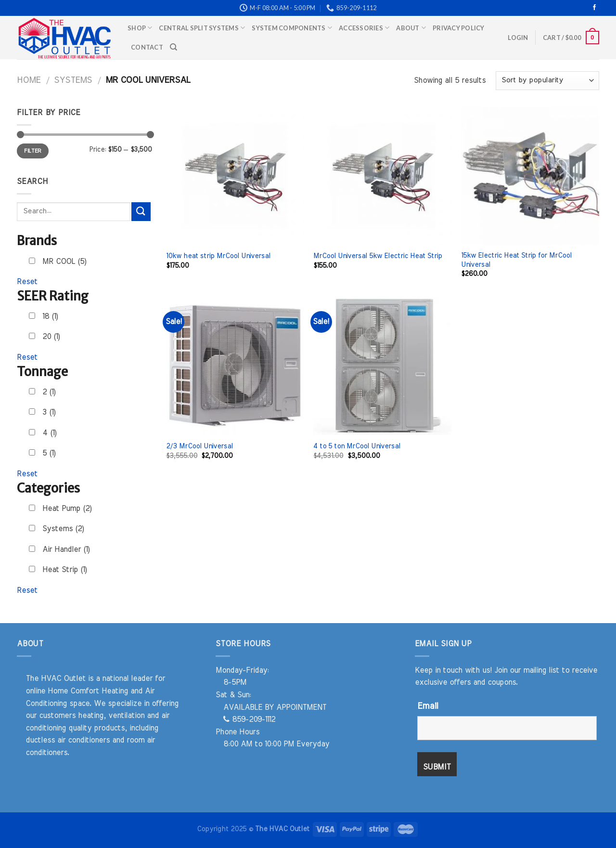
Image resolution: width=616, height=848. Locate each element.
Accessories (364, 28)
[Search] (173, 47)
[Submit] (141, 212)
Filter (32, 151)
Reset (27, 282)
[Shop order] (547, 81)
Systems (73, 80)
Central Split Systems (202, 28)
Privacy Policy (459, 28)
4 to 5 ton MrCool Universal (357, 446)
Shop (140, 28)
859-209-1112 (249, 719)
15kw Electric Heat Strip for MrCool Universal (516, 260)
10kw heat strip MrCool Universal (218, 256)
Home (29, 80)
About (411, 28)
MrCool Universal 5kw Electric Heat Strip (378, 256)
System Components (292, 28)
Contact (147, 47)
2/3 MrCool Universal (199, 446)
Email (428, 706)
